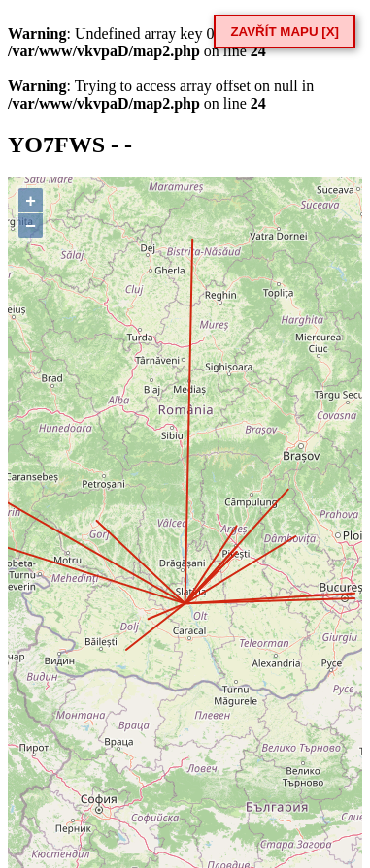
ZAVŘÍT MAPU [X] (285, 32)
